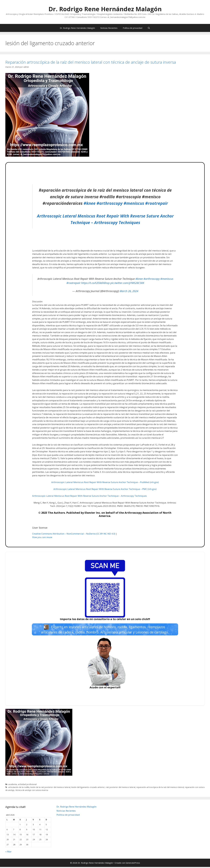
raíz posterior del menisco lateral (121, 788)
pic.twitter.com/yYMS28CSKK (127, 283)
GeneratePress (133, 864)
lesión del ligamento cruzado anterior (88, 788)
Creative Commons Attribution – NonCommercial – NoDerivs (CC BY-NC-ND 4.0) (74, 534)
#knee (90, 203)
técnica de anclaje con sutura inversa (32, 791)
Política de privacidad (133, 28)
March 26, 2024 (129, 291)
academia (13, 785)
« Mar (8, 853)
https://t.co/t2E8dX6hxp (95, 283)
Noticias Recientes (109, 28)
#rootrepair (157, 203)
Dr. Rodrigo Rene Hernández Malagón (105, 9)
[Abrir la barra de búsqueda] (149, 28)
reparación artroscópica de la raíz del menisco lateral (160, 788)
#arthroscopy (110, 203)
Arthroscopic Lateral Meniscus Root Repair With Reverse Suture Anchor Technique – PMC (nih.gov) (105, 489)
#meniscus (134, 203)
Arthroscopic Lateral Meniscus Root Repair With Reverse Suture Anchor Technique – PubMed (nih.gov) (105, 482)
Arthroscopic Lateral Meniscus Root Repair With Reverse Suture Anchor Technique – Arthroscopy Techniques (89, 496)
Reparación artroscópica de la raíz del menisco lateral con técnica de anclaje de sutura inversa (91, 62)
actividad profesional (27, 785)
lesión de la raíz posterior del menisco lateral (50, 788)
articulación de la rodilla (19, 788)
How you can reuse (42, 537)
